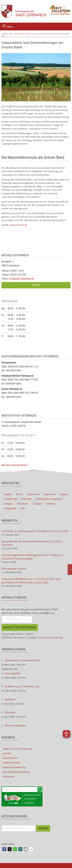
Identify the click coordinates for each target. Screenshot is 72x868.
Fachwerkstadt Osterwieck (48, 499)
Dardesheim (33, 494)
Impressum (9, 777)
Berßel (7, 494)
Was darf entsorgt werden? (15, 465)
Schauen (36, 504)
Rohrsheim (22, 504)
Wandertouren (31, 34)
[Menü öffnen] (4, 26)
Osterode (26, 499)
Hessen (63, 494)
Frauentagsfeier (13, 673)
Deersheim (49, 494)
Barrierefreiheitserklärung (16, 772)
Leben (11, 34)
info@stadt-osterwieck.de (21, 279)
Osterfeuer (10, 699)
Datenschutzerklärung (50, 638)
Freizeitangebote (19, 34)
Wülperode (9, 508)
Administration (10, 758)
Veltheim (50, 504)
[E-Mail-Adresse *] (17, 619)
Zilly (22, 508)
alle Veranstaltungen (15, 725)
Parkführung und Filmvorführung (22, 686)
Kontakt (36, 285)
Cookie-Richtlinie (11, 763)
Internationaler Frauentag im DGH (22, 660)
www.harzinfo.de (18, 225)
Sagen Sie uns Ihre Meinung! (18, 749)
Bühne (18, 494)
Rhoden (8, 504)
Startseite (5, 34)
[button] (4, 849)
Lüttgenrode (10, 499)
